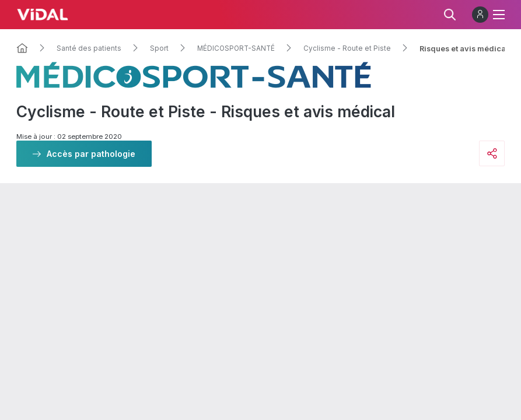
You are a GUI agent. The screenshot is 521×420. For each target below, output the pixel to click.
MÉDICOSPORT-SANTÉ (236, 48)
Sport (159, 48)
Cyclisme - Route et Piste (347, 48)
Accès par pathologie (91, 154)
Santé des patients (89, 48)
